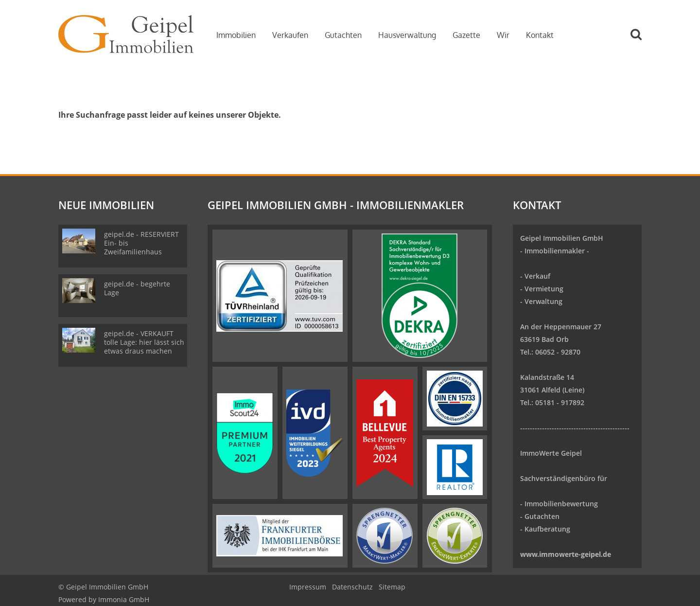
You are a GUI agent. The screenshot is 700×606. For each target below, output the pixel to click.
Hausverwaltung (407, 35)
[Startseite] (126, 34)
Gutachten (343, 35)
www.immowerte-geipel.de (566, 554)
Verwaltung (543, 301)
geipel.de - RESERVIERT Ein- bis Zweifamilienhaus (141, 243)
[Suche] (640, 41)
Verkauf (537, 276)
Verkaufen (290, 35)
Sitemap (392, 587)
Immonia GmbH (124, 599)
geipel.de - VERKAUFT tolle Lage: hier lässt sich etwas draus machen (144, 342)
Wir (503, 35)
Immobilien (236, 35)
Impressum (308, 587)
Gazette (466, 35)
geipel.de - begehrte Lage (137, 288)
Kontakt (540, 35)
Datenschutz (352, 587)
